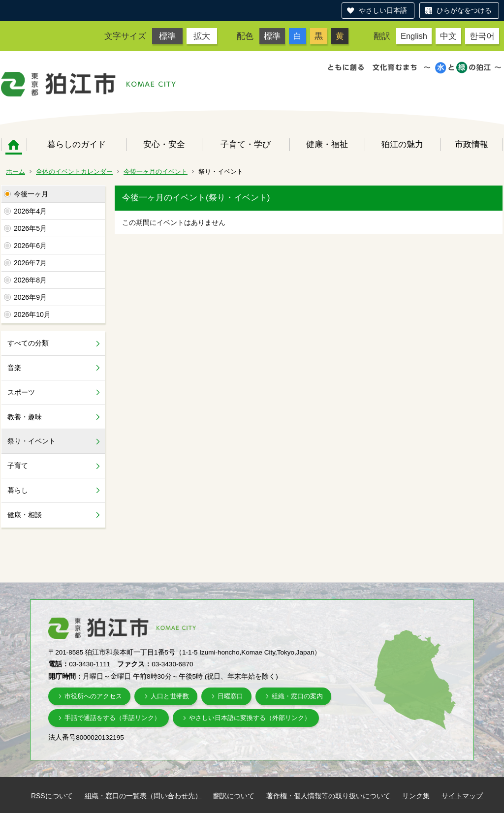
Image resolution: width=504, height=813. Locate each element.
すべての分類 (28, 343)
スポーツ (21, 392)
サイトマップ (462, 796)
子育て (18, 466)
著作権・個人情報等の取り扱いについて (328, 796)
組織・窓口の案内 (297, 696)
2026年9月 (30, 297)
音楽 (14, 368)
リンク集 (416, 796)
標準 (167, 36)
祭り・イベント (31, 441)
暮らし (18, 490)
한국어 (482, 36)
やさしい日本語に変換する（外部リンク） (250, 718)
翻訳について (234, 796)
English (414, 36)
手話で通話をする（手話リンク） (112, 718)
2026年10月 (32, 314)
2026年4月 (30, 211)
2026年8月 (30, 280)
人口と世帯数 (170, 696)
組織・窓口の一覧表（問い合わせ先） (143, 796)
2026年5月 (30, 228)
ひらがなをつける (464, 10)
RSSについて (52, 796)
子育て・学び (246, 144)
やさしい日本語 (383, 10)
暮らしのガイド (77, 144)
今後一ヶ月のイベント (156, 172)
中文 (448, 36)
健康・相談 (25, 515)
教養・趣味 (25, 417)
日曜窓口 (230, 696)
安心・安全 (164, 144)
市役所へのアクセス (93, 696)
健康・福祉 (327, 144)
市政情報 (472, 144)
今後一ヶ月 (31, 194)
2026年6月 (30, 246)
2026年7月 (30, 263)
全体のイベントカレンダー (74, 172)
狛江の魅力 (402, 144)
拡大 (202, 36)
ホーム (14, 145)
